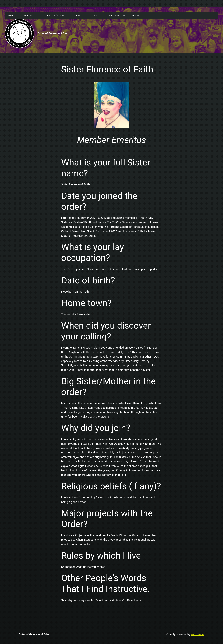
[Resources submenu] (124, 16)
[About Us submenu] (37, 16)
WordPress (198, 634)
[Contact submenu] (101, 16)
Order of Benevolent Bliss (53, 33)
